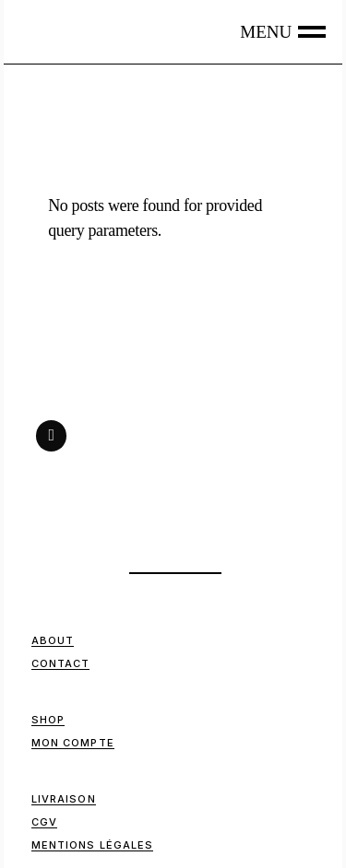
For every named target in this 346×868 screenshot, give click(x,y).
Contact (61, 663)
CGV (44, 822)
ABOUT (53, 640)
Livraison (64, 799)
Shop (48, 720)
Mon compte (73, 743)
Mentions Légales (93, 845)
